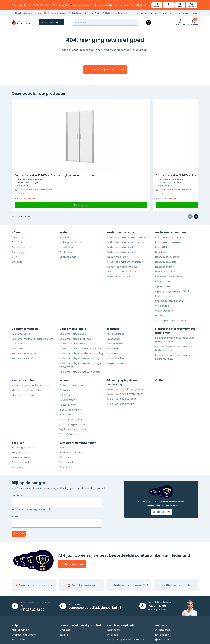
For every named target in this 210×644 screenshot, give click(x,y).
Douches (113, 289)
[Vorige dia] (190, 177)
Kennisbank (142, 13)
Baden (64, 193)
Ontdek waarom (161, 472)
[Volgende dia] (196, 177)
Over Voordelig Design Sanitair (81, 586)
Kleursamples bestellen (180, 13)
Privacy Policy (112, 639)
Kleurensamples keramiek (27, 351)
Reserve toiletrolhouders (169, 261)
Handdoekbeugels (166, 222)
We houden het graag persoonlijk (31, 470)
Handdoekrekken (165, 232)
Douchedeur (114, 309)
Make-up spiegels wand (121, 364)
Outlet (196, 13)
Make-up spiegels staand (122, 359)
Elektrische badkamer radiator (125, 222)
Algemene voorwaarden (91, 639)
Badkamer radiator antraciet (124, 203)
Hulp (15, 586)
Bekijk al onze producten (105, 71)
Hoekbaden (66, 208)
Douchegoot (19, 212)
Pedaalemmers (164, 256)
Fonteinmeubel (20, 304)
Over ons (65, 590)
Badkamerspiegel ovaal (73, 294)
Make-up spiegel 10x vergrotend (126, 349)
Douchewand (115, 314)
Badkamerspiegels (73, 289)
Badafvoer (18, 203)
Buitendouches (116, 294)
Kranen (65, 341)
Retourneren (19, 600)
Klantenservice (20, 590)
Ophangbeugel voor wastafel (172, 251)
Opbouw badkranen (71, 380)
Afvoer (16, 193)
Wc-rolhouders (164, 271)
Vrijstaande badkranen (73, 389)
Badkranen (66, 351)
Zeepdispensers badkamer (171, 281)
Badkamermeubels (25, 289)
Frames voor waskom (72, 413)
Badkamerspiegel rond (73, 304)
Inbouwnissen (163, 242)
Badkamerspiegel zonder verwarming (81, 314)
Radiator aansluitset (119, 237)
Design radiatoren (118, 217)
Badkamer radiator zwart (122, 212)
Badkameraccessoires (171, 193)
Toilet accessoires (22, 423)
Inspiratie (113, 595)
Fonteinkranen (68, 365)
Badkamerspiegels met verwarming (80, 332)
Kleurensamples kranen (25, 355)
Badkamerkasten (22, 294)
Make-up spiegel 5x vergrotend (125, 354)
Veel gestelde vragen (24, 595)
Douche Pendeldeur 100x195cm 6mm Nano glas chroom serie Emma (33, 130)
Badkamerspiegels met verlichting (79, 319)
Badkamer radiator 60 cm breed (126, 198)
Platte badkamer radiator (122, 232)
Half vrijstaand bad (70, 203)
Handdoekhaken (165, 227)
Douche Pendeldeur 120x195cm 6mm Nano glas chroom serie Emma (175, 130)
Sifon (14, 217)
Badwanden (66, 198)
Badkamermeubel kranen (74, 346)
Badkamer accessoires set (170, 198)
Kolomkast (18, 309)
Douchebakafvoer (22, 208)
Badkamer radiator (121, 193)
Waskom (65, 418)
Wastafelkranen (69, 394)
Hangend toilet (20, 413)
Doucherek (162, 212)
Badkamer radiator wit (120, 208)
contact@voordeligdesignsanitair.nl (95, 568)
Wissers (160, 276)
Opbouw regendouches (73, 385)
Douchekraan (67, 360)
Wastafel (65, 427)
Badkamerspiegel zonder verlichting (80, 309)
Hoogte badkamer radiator (123, 227)
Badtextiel (161, 208)
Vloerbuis (17, 222)
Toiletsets (17, 427)
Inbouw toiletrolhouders (169, 237)
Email (16, 477)
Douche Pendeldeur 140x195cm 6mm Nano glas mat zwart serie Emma (128, 130)
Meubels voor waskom (24, 319)
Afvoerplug (18, 198)
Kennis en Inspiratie (121, 586)
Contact (163, 13)
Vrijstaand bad (68, 217)
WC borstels (162, 266)
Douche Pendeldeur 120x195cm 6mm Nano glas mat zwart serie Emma (81, 130)
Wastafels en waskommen (78, 403)
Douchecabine (116, 304)
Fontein (64, 408)
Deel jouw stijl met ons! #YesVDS (126, 600)
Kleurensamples (23, 341)
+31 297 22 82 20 (32, 570)
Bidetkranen (66, 355)
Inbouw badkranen (70, 370)
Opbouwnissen (164, 247)
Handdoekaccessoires (168, 217)
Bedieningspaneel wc (24, 408)
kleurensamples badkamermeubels (32, 346)
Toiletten (18, 403)
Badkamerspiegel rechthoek (76, 299)
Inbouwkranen (68, 375)
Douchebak (114, 299)
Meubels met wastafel (24, 314)
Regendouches (116, 324)
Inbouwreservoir (21, 418)
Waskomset (66, 423)
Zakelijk (153, 13)
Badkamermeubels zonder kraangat (33, 299)
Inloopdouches (116, 319)
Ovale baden (67, 212)
